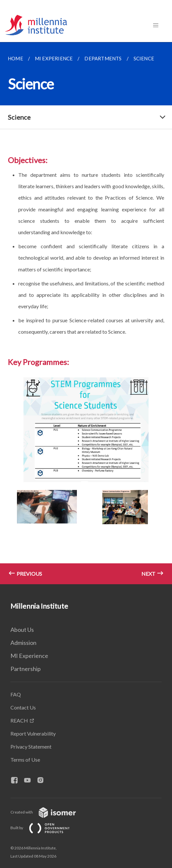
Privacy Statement (31, 746)
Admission (23, 643)
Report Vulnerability (33, 733)
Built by (45, 828)
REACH (19, 720)
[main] (86, 313)
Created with (48, 812)
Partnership (26, 669)
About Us (22, 630)
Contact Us (23, 707)
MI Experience (29, 656)
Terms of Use (25, 760)
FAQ (16, 694)
